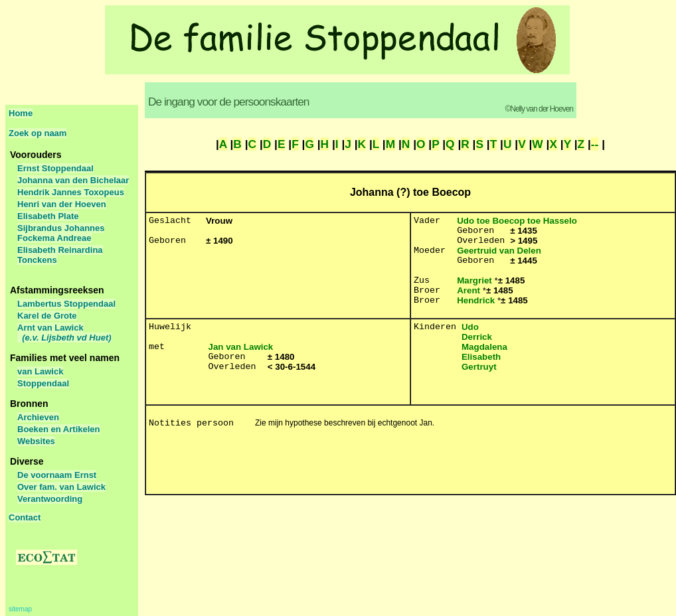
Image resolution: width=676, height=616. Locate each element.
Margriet (474, 280)
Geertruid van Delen (499, 251)
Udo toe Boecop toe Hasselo (517, 221)
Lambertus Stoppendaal (66, 304)
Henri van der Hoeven (62, 204)
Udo (470, 327)
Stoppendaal (43, 383)
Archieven (38, 417)
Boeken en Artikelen (59, 429)
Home (21, 113)
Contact (25, 517)
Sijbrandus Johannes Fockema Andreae (61, 233)
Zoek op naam (38, 133)
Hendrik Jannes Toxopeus (71, 192)
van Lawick (40, 371)
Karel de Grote (47, 316)
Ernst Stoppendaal (55, 168)
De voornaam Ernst (57, 475)
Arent (468, 290)
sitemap (20, 609)
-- (595, 144)
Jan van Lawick (241, 347)
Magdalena (484, 347)
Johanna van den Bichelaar (73, 180)
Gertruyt (479, 367)
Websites (36, 441)
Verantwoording (50, 499)
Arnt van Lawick (64, 333)
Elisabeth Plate (48, 216)
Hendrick (476, 300)
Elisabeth (481, 357)
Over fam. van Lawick (61, 487)
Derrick (477, 337)
